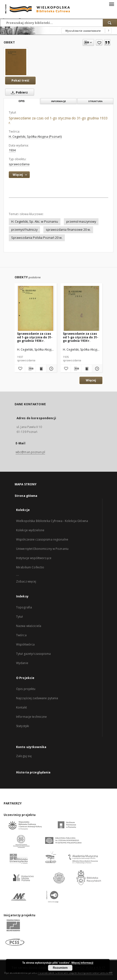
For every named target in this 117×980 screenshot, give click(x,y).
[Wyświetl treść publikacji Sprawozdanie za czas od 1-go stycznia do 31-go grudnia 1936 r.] (41, 369)
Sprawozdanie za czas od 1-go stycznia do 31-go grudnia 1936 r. (35, 337)
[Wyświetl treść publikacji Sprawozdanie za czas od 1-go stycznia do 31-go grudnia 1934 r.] (87, 369)
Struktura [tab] (95, 101)
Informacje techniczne (32, 717)
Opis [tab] (22, 101)
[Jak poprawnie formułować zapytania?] (108, 31)
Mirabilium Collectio (30, 567)
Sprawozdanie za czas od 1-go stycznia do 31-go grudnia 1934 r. (81, 337)
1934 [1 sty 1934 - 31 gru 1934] (12, 150)
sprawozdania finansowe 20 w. (68, 230)
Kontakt (21, 707)
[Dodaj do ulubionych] (99, 42)
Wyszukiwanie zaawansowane (83, 31)
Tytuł (19, 617)
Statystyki (23, 726)
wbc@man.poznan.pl (30, 452)
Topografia (24, 607)
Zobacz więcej (26, 581)
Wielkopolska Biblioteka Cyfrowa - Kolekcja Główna (52, 521)
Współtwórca (25, 644)
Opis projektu (26, 689)
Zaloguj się (24, 756)
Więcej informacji (82, 963)
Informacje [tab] (58, 101)
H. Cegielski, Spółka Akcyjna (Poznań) (35, 137)
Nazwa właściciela (29, 626)
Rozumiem (60, 968)
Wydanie (22, 663)
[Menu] (111, 4)
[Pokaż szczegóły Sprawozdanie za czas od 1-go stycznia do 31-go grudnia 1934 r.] (97, 369)
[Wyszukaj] (110, 23)
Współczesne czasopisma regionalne (42, 539)
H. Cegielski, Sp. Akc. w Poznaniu (35, 222)
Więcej (91, 380)
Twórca (21, 635)
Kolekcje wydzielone (30, 530)
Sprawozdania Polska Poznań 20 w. (37, 238)
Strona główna (26, 496)
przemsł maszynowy (81, 222)
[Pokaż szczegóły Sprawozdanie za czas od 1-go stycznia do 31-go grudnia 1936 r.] (51, 369)
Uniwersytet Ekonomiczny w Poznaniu (42, 549)
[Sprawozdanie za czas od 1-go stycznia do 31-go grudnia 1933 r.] (16, 62)
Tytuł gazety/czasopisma (33, 654)
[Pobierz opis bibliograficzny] (30, 369)
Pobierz (18, 92)
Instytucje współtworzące (34, 558)
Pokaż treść (20, 80)
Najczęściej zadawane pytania (37, 698)
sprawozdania (19, 164)
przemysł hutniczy (24, 230)
